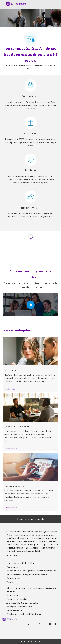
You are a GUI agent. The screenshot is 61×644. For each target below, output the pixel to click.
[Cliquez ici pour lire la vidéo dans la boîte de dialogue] (31, 305)
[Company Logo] (14, 4)
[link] (11, 389)
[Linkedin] (28, 624)
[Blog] (45, 624)
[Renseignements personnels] (30, 519)
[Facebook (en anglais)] (34, 624)
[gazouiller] (39, 624)
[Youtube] (50, 624)
